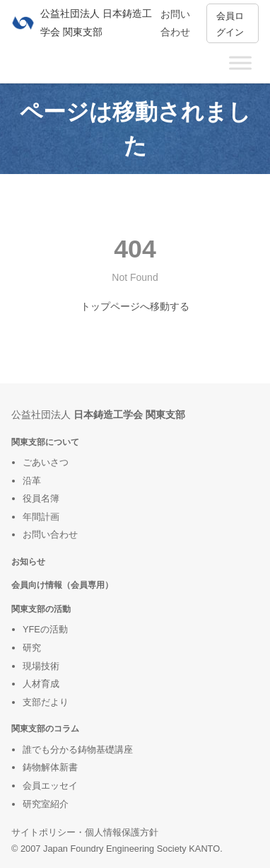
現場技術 (41, 666)
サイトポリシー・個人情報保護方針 (85, 832)
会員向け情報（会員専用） (62, 585)
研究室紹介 (46, 804)
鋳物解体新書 (50, 767)
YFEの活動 (45, 629)
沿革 (32, 481)
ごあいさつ (46, 462)
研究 (32, 648)
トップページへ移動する (135, 306)
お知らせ (28, 561)
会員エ (36, 786)
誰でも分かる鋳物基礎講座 (78, 750)
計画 (50, 517)
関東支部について (45, 442)
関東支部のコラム (45, 728)
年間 (32, 517)
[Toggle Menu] (240, 63)
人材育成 (41, 684)
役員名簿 (41, 498)
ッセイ (64, 786)
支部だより (46, 702)
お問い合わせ (50, 534)
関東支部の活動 (41, 609)
